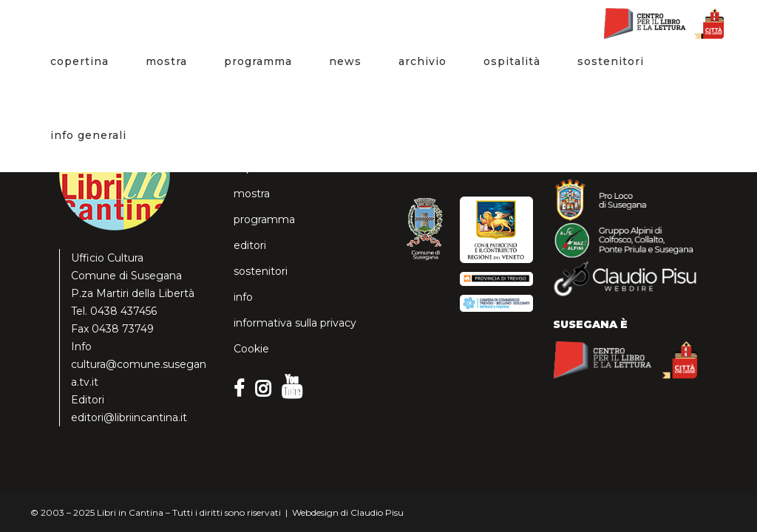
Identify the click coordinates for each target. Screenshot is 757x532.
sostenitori (261, 271)
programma (264, 219)
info (243, 297)
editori (250, 245)
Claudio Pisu (377, 512)
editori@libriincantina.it (129, 417)
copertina (258, 168)
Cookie (251, 349)
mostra (252, 194)
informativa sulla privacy (295, 323)
